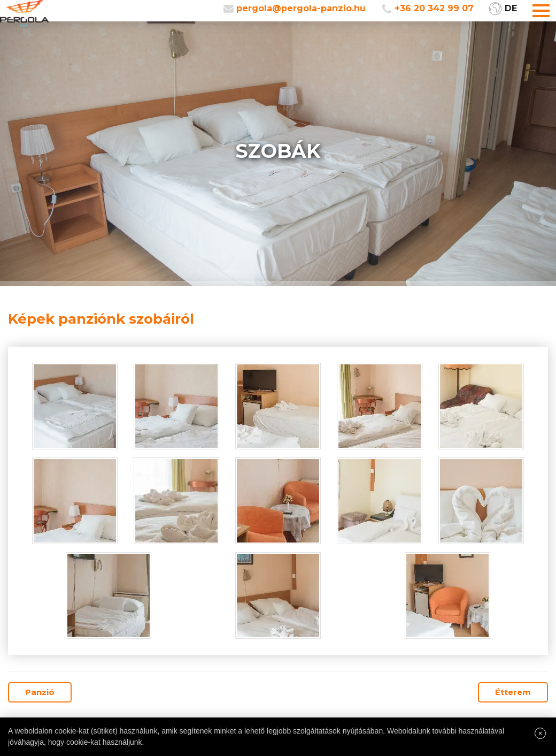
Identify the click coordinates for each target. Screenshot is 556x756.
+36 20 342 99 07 (434, 8)
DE (511, 8)
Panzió (40, 692)
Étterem (513, 692)
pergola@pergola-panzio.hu (301, 8)
